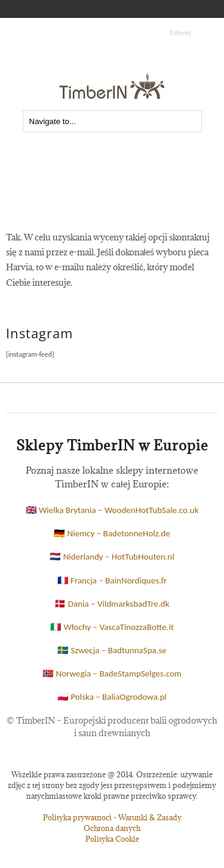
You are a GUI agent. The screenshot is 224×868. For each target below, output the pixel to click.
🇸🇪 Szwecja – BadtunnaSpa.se (112, 650)
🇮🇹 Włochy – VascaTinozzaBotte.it (112, 627)
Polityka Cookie (112, 839)
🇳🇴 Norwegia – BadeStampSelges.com (112, 674)
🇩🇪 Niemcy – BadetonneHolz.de (112, 533)
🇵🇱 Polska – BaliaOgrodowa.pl (112, 697)
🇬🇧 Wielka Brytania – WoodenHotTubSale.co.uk (112, 510)
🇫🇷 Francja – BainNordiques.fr (112, 580)
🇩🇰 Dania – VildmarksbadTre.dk (112, 604)
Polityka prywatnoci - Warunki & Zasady (112, 817)
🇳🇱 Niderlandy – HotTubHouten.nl (112, 557)
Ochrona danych (112, 828)
